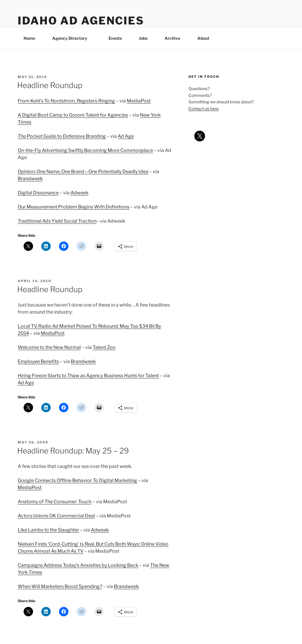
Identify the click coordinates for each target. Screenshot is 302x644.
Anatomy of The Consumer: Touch (55, 502)
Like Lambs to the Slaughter (48, 530)
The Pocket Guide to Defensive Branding (62, 136)
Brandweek (30, 179)
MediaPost (139, 101)
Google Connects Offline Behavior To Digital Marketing (77, 480)
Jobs (143, 38)
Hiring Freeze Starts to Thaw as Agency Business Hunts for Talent (88, 376)
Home (29, 38)
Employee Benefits (38, 361)
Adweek (79, 193)
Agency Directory (73, 38)
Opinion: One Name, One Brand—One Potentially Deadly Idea (83, 172)
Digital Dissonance (38, 193)
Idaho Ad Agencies (81, 21)
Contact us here (203, 109)
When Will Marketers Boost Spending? (60, 586)
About (206, 38)
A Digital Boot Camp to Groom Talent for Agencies (73, 115)
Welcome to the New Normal (49, 347)
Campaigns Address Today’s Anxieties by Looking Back (78, 565)
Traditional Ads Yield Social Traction (57, 221)
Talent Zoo (104, 347)
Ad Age (126, 136)
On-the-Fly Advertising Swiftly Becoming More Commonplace (85, 150)
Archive (172, 38)
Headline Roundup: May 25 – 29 (73, 451)
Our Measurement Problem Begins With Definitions (74, 207)
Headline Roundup (50, 85)
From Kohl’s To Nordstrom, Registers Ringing (66, 101)
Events (115, 38)
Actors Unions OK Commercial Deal (56, 516)
